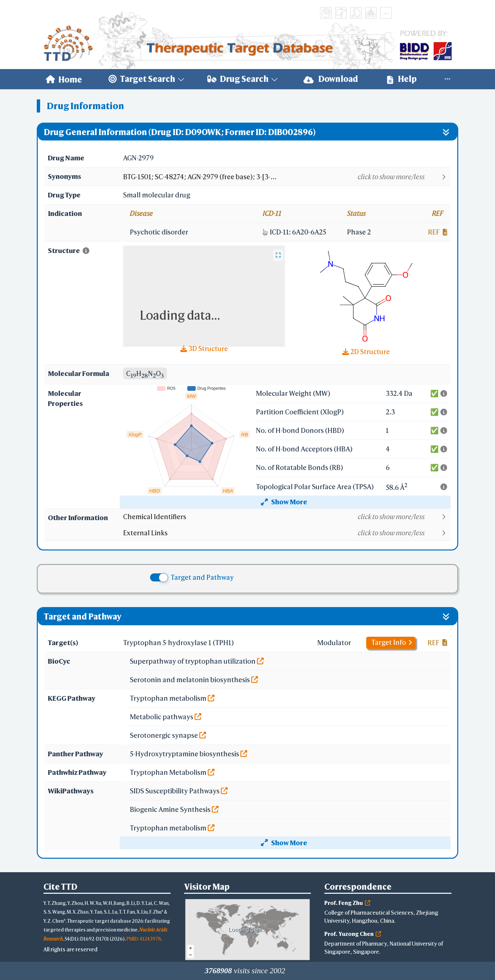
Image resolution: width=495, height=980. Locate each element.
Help (402, 79)
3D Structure (204, 349)
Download (331, 79)
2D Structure (366, 352)
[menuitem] (64, 79)
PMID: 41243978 (144, 939)
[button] (286, 177)
